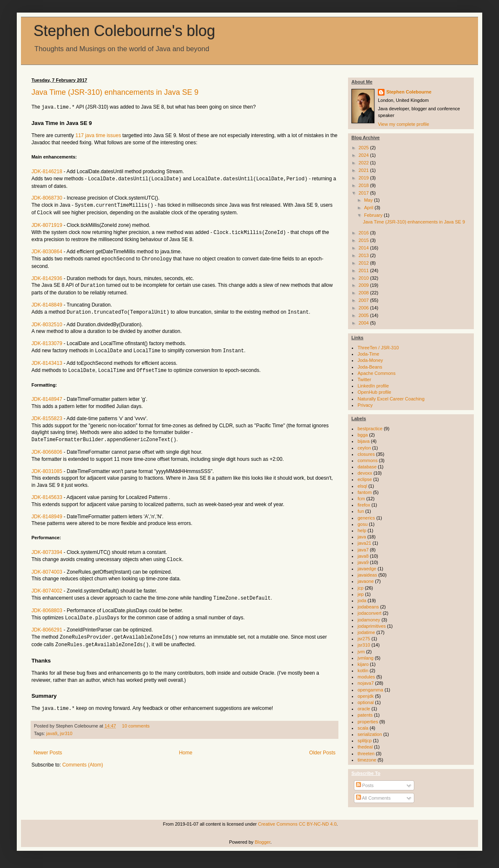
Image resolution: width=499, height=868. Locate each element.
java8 (363, 556)
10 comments (136, 719)
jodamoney (369, 620)
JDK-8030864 (47, 249)
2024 (364, 155)
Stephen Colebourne (409, 92)
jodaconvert (370, 613)
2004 (364, 323)
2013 (364, 255)
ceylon (364, 448)
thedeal (365, 747)
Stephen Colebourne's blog (124, 31)
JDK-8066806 (47, 447)
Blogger (262, 842)
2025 (364, 148)
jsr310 (66, 726)
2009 (364, 285)
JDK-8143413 (47, 359)
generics (366, 518)
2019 (364, 178)
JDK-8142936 (47, 276)
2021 (364, 170)
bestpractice (370, 429)
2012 (364, 263)
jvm (361, 652)
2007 (364, 300)
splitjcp (365, 741)
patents (365, 715)
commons (368, 460)
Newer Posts (48, 746)
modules (366, 677)
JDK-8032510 (47, 321)
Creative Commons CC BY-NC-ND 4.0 (297, 824)
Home (186, 746)
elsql (363, 486)
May (369, 200)
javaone (366, 581)
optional (366, 702)
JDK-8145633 (47, 493)
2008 (364, 293)
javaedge (367, 569)
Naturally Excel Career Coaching (391, 399)
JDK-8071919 (47, 223)
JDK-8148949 (47, 512)
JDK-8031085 (47, 467)
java (362, 537)
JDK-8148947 (47, 395)
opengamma (370, 690)
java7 (363, 550)
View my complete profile (403, 124)
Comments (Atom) (82, 758)
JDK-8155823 (47, 414)
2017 (364, 193)
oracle (364, 709)
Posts (365, 785)
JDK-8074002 (47, 586)
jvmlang (366, 658)
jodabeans (368, 607)
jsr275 (364, 639)
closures (366, 454)
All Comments (373, 798)
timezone (367, 760)
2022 (364, 163)
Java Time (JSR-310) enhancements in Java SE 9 (115, 92)
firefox (364, 505)
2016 (364, 233)
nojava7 (366, 683)
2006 (364, 308)
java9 (52, 726)
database (367, 467)
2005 (364, 315)
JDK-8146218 (47, 171)
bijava (364, 441)
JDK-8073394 (47, 548)
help (362, 530)
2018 (364, 185)
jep (361, 594)
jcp (361, 588)
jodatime (366, 632)
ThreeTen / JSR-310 (378, 348)
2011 (364, 270)
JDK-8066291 (47, 624)
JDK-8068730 (47, 197)
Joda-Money (370, 360)
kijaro (363, 664)
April (369, 208)
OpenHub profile (374, 392)
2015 (364, 240)
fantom (365, 492)
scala (363, 728)
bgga (363, 435)
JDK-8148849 (47, 302)
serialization (370, 734)
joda (362, 600)
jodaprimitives (372, 626)
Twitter (364, 379)
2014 (364, 248)
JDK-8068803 (47, 605)
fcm (361, 499)
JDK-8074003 (47, 567)
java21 (364, 543)
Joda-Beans (370, 367)
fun (361, 511)
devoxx (365, 473)
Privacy (365, 405)
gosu (363, 524)
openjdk (366, 696)
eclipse (365, 479)
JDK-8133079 (47, 340)
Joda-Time (369, 354)
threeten (366, 754)
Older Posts (322, 746)
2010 (364, 278)
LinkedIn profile (373, 386)
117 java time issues (98, 135)
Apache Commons (377, 373)
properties (368, 722)
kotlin (363, 670)
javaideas (367, 575)
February (374, 215)
